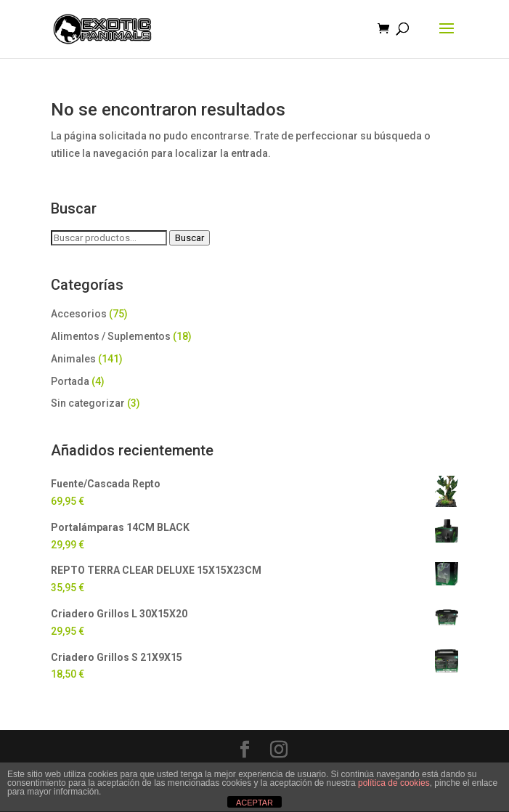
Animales (73, 359)
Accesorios (79, 314)
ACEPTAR (255, 803)
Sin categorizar (88, 403)
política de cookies (394, 783)
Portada (70, 381)
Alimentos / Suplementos (111, 336)
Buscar (190, 238)
